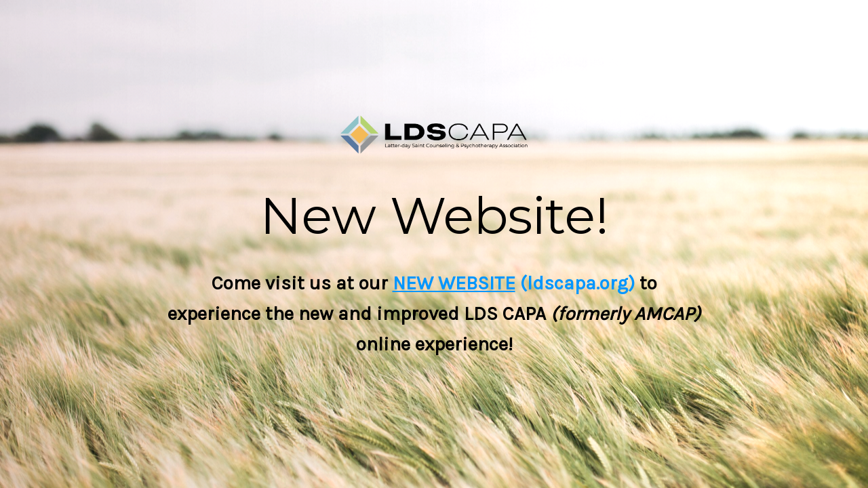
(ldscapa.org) (575, 283)
